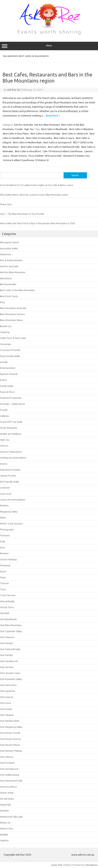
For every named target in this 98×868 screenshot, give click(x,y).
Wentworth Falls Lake (11, 817)
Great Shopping (8, 428)
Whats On (5, 823)
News (3, 517)
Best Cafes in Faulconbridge (45, 134)
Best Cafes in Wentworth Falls (64, 147)
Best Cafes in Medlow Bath (27, 142)
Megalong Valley (9, 512)
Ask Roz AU (14, 90)
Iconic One (57, 865)
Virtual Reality (7, 601)
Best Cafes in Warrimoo (33, 147)
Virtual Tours (7, 607)
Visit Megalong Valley (11, 727)
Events (3, 380)
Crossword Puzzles (10, 350)
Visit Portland (7, 763)
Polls (3, 541)
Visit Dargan (6, 643)
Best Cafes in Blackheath (54, 129)
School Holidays (8, 559)
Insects (4, 464)
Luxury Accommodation (13, 500)
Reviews (4, 553)
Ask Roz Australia (23, 125)
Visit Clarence (7, 637)
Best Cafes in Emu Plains (16, 134)
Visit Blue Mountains (11, 625)
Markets (4, 505)
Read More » (53, 116)
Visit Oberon (7, 757)
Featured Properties (11, 398)
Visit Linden (6, 709)
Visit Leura (6, 703)
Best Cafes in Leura (64, 138)
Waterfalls (6, 805)
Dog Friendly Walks (10, 356)
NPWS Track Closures (11, 524)
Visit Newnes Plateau (11, 751)
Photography (7, 529)
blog (2, 302)
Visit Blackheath (8, 619)
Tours (3, 589)
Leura (6, 156)
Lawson (88, 151)
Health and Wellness (11, 434)
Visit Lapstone (8, 691)
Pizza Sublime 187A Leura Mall (45, 156)
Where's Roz (7, 828)
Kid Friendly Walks (10, 482)
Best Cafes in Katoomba (39, 138)
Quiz (2, 547)
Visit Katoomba (8, 685)
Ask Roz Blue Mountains (47, 125)
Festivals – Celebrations (13, 404)
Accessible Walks (9, 248)
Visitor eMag (7, 793)
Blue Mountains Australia (13, 308)
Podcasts (5, 535)
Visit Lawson (7, 697)
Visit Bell (5, 613)
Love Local (6, 494)
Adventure (6, 254)
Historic (4, 446)
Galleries (5, 416)
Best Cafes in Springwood (57, 142)
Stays (3, 577)
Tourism (4, 583)
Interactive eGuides (10, 470)
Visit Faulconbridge (10, 649)
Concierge (5, 344)
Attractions (6, 278)
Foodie (19, 129)
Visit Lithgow (7, 715)
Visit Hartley (6, 655)
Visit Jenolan (7, 667)
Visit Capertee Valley (11, 631)
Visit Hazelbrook (9, 661)
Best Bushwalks (8, 284)
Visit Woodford (8, 787)
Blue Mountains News (11, 320)
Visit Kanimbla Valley (11, 679)
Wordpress (92, 865)
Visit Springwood (9, 769)
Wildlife (4, 835)
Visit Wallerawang (9, 775)
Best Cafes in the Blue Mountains (17, 290)
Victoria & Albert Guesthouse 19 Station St (26, 160)
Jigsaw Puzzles (8, 476)
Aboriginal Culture (10, 242)
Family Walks (7, 386)
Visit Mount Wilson (10, 745)
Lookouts (5, 488)
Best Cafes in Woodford (28, 151)
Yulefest (4, 840)
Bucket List (6, 326)
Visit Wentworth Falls (11, 781)
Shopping (5, 565)
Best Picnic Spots (9, 296)
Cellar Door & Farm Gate (13, 338)
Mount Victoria (19, 156)
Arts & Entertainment (11, 260)
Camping (5, 332)
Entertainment (8, 368)
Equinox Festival (9, 374)
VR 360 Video (7, 799)
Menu (49, 46)
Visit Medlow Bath (10, 721)
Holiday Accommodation (13, 458)
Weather (5, 811)
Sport (3, 571)
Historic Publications (11, 452)
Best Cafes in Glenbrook (75, 134)
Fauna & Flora (7, 392)
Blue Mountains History (12, 314)
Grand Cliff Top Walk (11, 422)
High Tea (29, 129)
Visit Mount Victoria (10, 739)
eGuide (4, 362)
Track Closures (8, 595)
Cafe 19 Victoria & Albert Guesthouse (63, 151)
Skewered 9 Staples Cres (76, 156)
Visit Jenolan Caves (10, 673)
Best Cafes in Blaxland (81, 129)
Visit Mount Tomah (10, 733)
